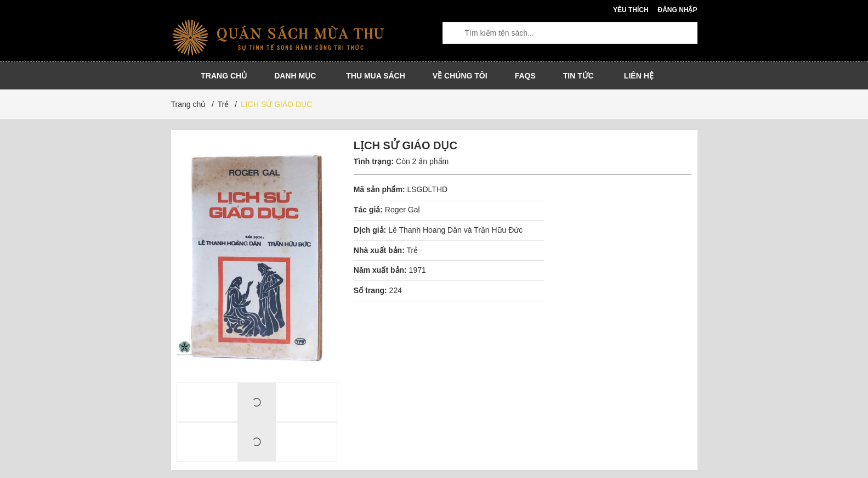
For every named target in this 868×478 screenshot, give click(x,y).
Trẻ (412, 250)
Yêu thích (631, 10)
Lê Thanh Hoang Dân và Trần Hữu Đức (455, 230)
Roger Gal (402, 210)
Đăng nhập (677, 10)
